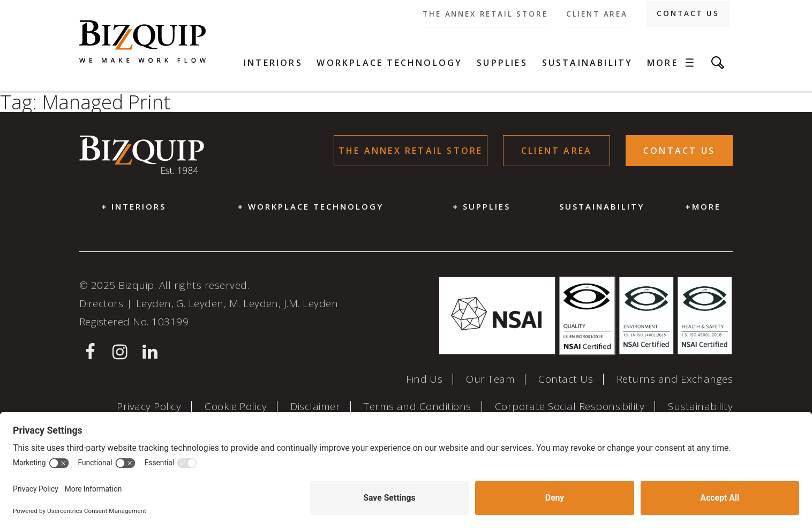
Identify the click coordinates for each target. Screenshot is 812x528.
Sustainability (588, 63)
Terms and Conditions (418, 407)
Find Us (424, 379)
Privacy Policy (149, 407)
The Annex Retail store (485, 14)
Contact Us (688, 13)
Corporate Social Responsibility (570, 407)
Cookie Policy (236, 407)
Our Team (490, 379)
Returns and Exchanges (675, 379)
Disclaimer (315, 407)
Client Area (597, 14)
